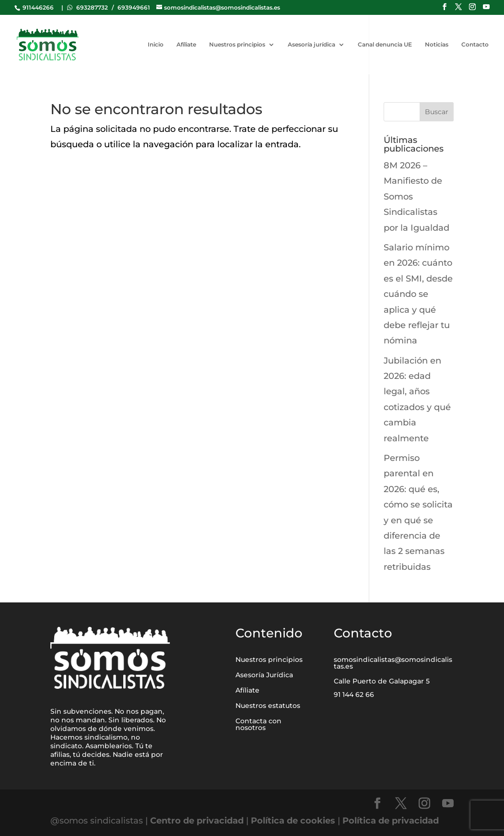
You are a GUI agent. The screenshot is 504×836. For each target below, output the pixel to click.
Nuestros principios (237, 45)
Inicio (156, 45)
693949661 (134, 7)
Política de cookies (293, 821)
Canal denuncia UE (385, 45)
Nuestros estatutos (268, 706)
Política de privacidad (391, 821)
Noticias (437, 45)
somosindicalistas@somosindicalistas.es (393, 663)
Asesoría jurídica (311, 45)
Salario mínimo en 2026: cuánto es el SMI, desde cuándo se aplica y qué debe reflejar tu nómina (418, 294)
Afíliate (186, 45)
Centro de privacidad (198, 821)
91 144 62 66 (354, 695)
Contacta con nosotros (258, 724)
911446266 (37, 7)
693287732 (92, 7)
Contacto (475, 45)
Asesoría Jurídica (264, 675)
